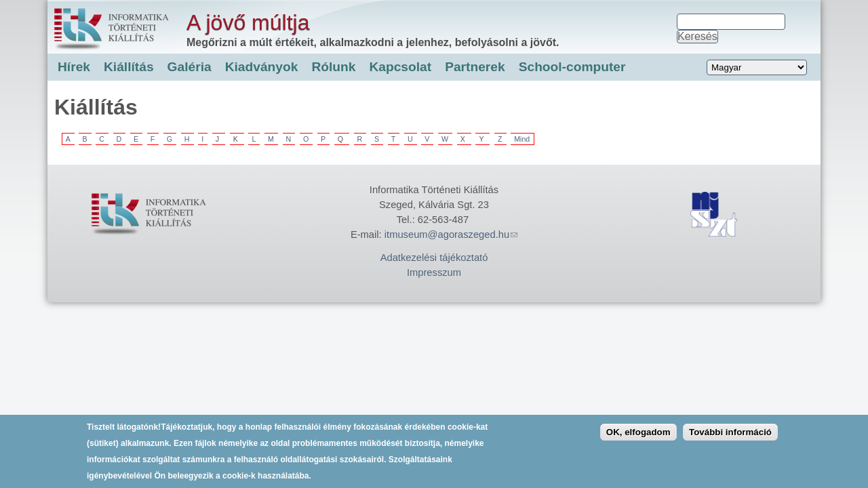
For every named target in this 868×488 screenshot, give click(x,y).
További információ (730, 438)
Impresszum (434, 272)
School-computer (572, 67)
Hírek (74, 67)
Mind (522, 139)
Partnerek (475, 67)
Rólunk (333, 67)
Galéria (190, 67)
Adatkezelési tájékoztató (434, 258)
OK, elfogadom (638, 438)
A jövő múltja (248, 22)
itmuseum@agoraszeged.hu (451, 235)
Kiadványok (262, 67)
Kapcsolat (400, 67)
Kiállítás (129, 67)
